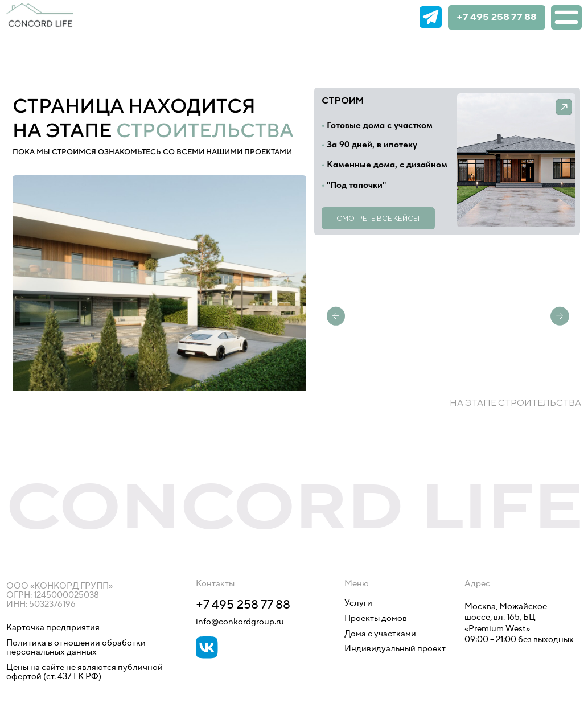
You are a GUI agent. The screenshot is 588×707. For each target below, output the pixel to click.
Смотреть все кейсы (378, 218)
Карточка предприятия (53, 628)
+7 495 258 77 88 (497, 17)
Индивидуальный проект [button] (395, 649)
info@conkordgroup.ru (240, 622)
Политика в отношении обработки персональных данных (77, 648)
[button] (517, 160)
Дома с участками (380, 634)
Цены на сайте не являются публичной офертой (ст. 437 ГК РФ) (85, 672)
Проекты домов (376, 618)
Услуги (358, 603)
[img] (403, 17)
